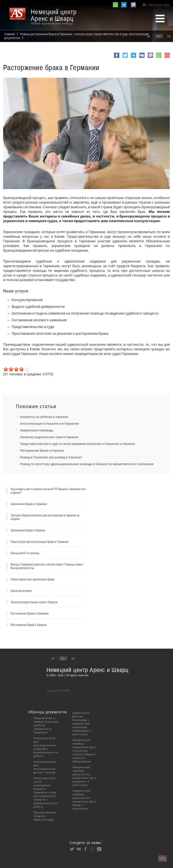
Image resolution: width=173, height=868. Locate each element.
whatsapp (159, 58)
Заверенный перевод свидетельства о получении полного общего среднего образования (84, 751)
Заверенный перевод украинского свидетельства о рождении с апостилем (84, 776)
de (169, 36)
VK (141, 58)
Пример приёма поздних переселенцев (45, 816)
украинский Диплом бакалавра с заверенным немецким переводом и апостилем (82, 723)
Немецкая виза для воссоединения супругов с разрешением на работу (46, 747)
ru (159, 36)
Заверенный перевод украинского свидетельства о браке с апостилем (84, 800)
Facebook (117, 58)
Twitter (125, 58)
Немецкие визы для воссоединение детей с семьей (45, 767)
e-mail (167, 58)
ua (148, 36)
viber (150, 58)
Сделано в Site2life (58, 691)
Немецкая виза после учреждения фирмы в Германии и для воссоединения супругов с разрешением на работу (46, 792)
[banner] (46, 17)
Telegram (134, 58)
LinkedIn (92, 849)
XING (99, 849)
